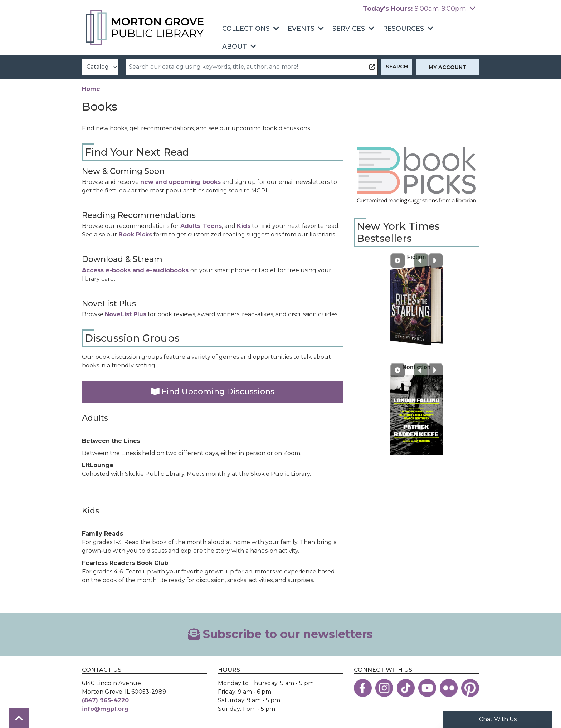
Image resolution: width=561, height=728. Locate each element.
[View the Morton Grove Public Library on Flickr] (449, 688)
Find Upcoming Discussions (213, 392)
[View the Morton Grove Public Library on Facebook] (363, 688)
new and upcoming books (181, 182)
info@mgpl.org (105, 709)
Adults (190, 226)
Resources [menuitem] (403, 29)
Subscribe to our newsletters (280, 634)
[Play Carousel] (397, 260)
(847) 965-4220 (105, 700)
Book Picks (135, 234)
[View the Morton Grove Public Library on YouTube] (427, 688)
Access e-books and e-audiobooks (136, 270)
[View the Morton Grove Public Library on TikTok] (406, 688)
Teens (212, 226)
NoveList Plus (126, 314)
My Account (448, 67)
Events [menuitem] (301, 29)
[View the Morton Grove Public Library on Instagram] (384, 688)
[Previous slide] (421, 260)
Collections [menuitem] (246, 29)
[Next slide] (435, 260)
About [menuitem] (235, 47)
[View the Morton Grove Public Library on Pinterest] (470, 688)
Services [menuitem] (349, 29)
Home (91, 89)
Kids (244, 226)
